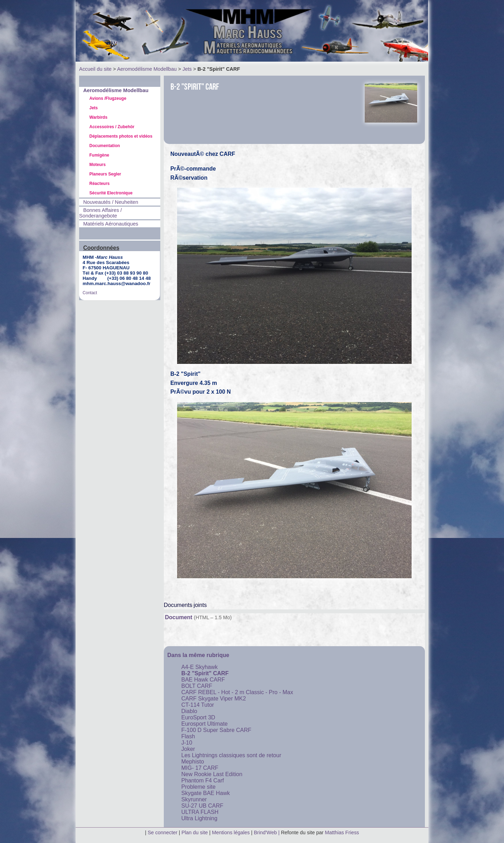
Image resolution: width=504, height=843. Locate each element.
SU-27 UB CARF (202, 806)
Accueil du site (95, 69)
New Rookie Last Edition (212, 774)
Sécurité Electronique (111, 193)
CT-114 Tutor (198, 705)
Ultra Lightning (199, 818)
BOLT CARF (197, 686)
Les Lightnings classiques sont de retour (231, 755)
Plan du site (195, 832)
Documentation (104, 146)
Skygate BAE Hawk (206, 793)
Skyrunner (194, 799)
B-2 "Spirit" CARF (205, 673)
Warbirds (98, 117)
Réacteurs (99, 184)
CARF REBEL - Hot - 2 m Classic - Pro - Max (237, 692)
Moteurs (97, 165)
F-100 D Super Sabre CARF (216, 730)
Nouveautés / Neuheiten (111, 202)
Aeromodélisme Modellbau (147, 69)
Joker (188, 749)
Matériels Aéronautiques (111, 224)
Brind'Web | (267, 832)
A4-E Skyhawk (199, 667)
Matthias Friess (342, 832)
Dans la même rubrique (198, 655)
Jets (187, 69)
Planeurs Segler (105, 174)
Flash (188, 736)
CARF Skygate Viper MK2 (214, 699)
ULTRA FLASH (200, 812)
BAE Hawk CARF (203, 680)
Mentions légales (231, 832)
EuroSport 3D (198, 717)
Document (178, 617)
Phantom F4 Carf (203, 780)
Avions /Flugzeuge (108, 98)
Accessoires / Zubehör (112, 127)
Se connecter (163, 832)
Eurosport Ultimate (205, 724)
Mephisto (193, 762)
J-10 (187, 743)
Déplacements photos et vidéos (121, 136)
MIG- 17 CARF (200, 768)
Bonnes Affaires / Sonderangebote (100, 213)
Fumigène (99, 155)
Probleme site (198, 787)
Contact (90, 293)
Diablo (189, 711)
